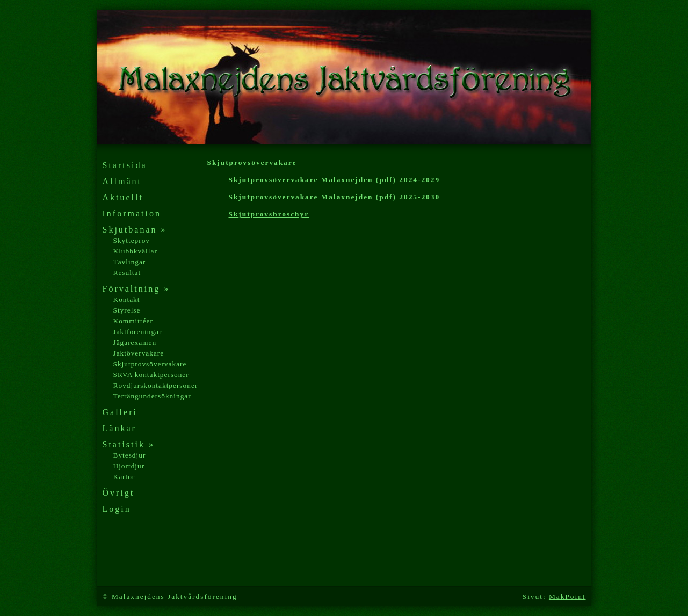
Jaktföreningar (138, 332)
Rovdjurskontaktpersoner (156, 385)
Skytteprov (132, 240)
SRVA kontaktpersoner (151, 375)
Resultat (127, 273)
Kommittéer (133, 321)
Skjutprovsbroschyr (269, 214)
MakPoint (567, 596)
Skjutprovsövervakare (150, 364)
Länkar (120, 428)
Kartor (124, 477)
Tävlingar (130, 262)
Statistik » (129, 444)
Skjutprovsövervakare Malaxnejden (301, 180)
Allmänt (122, 181)
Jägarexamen (135, 342)
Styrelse (127, 310)
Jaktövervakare (139, 353)
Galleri (120, 412)
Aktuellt (123, 197)
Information (132, 213)
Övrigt (119, 493)
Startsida (125, 165)
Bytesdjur (130, 455)
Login (117, 509)
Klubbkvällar (135, 251)
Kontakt (127, 299)
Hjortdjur (129, 466)
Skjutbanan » (135, 230)
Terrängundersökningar (152, 396)
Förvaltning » (136, 289)
